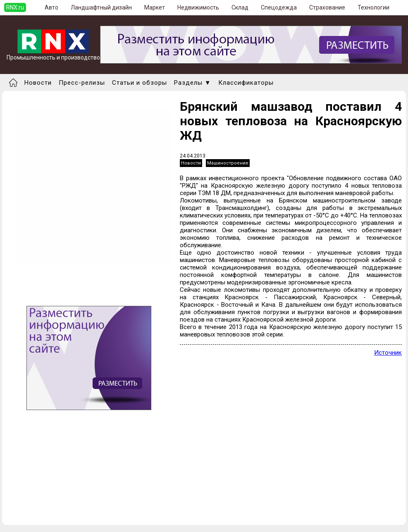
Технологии (373, 7)
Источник (388, 353)
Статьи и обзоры (140, 83)
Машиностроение (228, 163)
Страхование (327, 7)
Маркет (155, 7)
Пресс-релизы (82, 83)
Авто (51, 7)
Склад (240, 7)
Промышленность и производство (53, 55)
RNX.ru (15, 7)
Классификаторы (246, 83)
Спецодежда (279, 7)
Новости (38, 83)
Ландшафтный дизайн (101, 7)
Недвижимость (198, 7)
